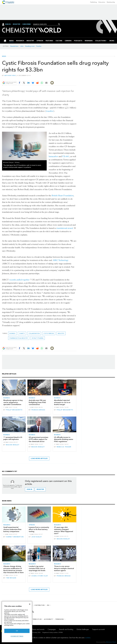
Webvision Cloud (111, 642)
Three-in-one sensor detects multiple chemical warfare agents (64, 568)
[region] (17, 622)
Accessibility (49, 619)
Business (12, 333)
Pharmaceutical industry (19, 338)
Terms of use (37, 619)
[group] (112, 41)
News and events (38, 629)
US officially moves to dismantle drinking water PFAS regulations (64, 439)
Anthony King (10, 75)
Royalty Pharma (38, 338)
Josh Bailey (37, 537)
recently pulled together (19, 280)
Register (17, 24)
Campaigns (52, 629)
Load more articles (39, 458)
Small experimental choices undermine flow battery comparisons (12, 529)
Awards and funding (66, 629)
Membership (111, 2)
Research (7, 525)
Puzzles (39, 46)
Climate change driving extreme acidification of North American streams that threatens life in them (14, 569)
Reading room (30, 46)
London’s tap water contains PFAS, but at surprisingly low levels (37, 568)
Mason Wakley (13, 445)
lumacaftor (53, 156)
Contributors (39, 605)
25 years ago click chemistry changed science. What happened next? (63, 530)
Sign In (8, 24)
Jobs (22, 46)
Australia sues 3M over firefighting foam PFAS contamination (37, 402)
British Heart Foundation (63, 196)
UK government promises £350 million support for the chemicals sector (38, 439)
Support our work (98, 629)
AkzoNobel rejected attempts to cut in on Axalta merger (62, 402)
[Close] (30, 604)
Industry (61, 333)
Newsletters (14, 46)
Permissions (60, 619)
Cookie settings (17, 636)
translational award (65, 228)
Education (102, 2)
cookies (88, 638)
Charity (22, 333)
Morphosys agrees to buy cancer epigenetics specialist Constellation (13, 402)
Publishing (94, 2)
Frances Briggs (38, 410)
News (4, 56)
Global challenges (83, 629)
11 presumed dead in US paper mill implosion (13, 438)
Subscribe (27, 24)
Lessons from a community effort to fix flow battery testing (39, 529)
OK (17, 631)
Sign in (29, 489)
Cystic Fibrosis (49, 333)
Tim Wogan (11, 578)
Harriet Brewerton (15, 537)
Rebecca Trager (64, 447)
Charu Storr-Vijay (40, 576)
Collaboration (34, 333)
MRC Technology (61, 260)
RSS (48, 605)
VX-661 (66, 156)
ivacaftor (50, 111)
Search (59, 24)
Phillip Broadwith (14, 410)
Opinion (32, 525)
